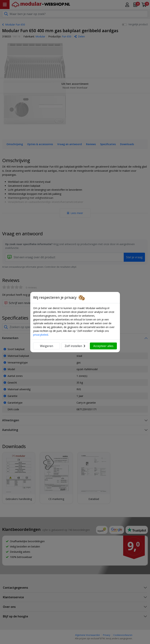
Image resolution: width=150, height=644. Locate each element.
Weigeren (47, 346)
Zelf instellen (75, 346)
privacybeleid (41, 335)
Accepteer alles (103, 346)
